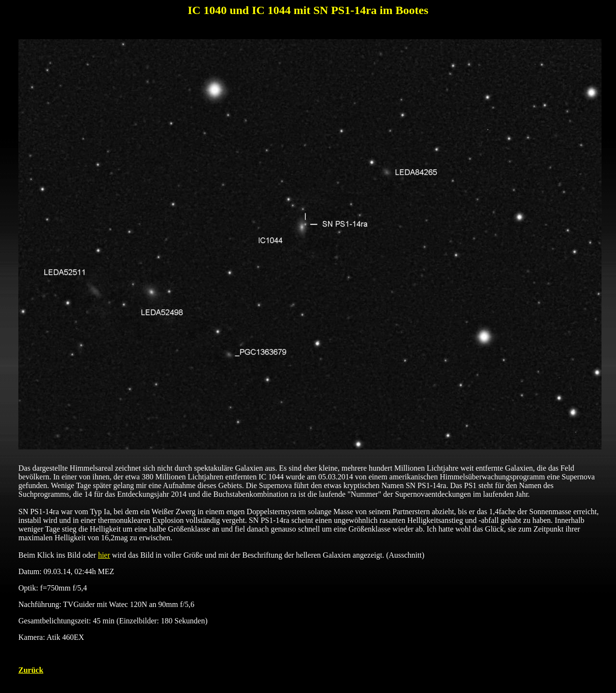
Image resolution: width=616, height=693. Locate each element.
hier (104, 555)
